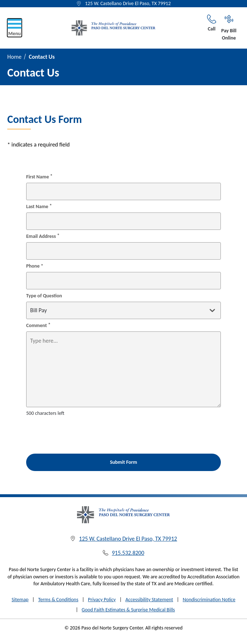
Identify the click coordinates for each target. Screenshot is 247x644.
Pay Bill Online (229, 28)
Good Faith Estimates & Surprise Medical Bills (128, 610)
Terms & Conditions (58, 600)
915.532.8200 (128, 553)
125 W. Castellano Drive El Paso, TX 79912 (128, 3)
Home (14, 57)
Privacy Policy (102, 600)
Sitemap (20, 600)
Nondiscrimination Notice (209, 600)
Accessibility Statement (149, 600)
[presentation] (69, 431)
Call (212, 23)
